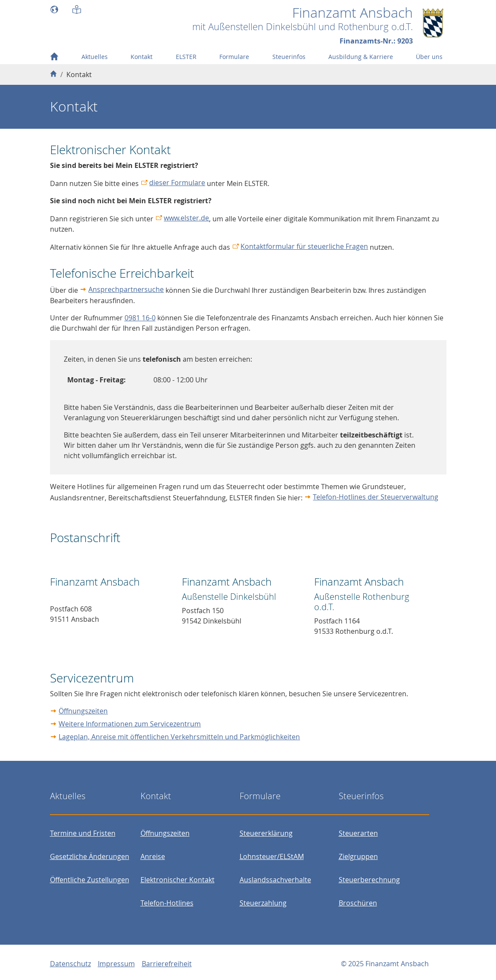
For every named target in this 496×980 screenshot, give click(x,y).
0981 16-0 (140, 318)
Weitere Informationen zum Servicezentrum (130, 724)
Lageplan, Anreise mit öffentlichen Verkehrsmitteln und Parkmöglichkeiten (179, 737)
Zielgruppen (358, 856)
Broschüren (358, 903)
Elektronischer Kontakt (178, 880)
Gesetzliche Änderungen (90, 856)
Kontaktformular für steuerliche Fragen (304, 246)
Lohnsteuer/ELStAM (272, 856)
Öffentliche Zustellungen (90, 880)
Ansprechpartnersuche (126, 289)
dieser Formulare (177, 183)
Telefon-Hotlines (167, 903)
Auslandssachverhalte (275, 880)
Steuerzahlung (263, 903)
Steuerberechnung (369, 880)
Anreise (153, 856)
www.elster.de (186, 218)
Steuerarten (358, 833)
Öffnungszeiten (83, 711)
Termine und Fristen (83, 833)
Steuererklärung (266, 833)
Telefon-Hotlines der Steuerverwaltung (376, 497)
